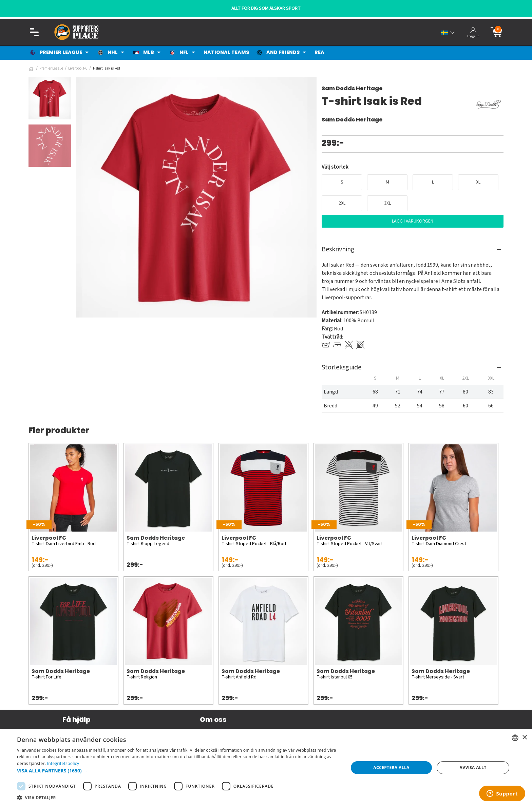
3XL (387, 203)
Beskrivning (338, 249)
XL (478, 182)
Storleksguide (341, 367)
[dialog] (266, 768)
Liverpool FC (78, 68)
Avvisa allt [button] (473, 767)
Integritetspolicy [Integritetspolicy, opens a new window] (63, 763)
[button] (178, 771)
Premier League (51, 68)
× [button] (524, 738)
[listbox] (515, 738)
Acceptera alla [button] (391, 767)
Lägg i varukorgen (413, 221)
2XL (342, 203)
